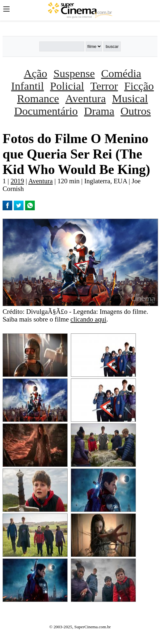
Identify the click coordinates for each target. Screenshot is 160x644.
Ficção (139, 86)
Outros (136, 111)
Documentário (46, 111)
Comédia (121, 73)
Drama (99, 111)
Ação (36, 73)
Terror (104, 86)
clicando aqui (88, 319)
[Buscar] (62, 46)
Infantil (28, 86)
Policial (67, 86)
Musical (130, 98)
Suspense (74, 73)
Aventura (86, 98)
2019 (17, 181)
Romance (38, 98)
